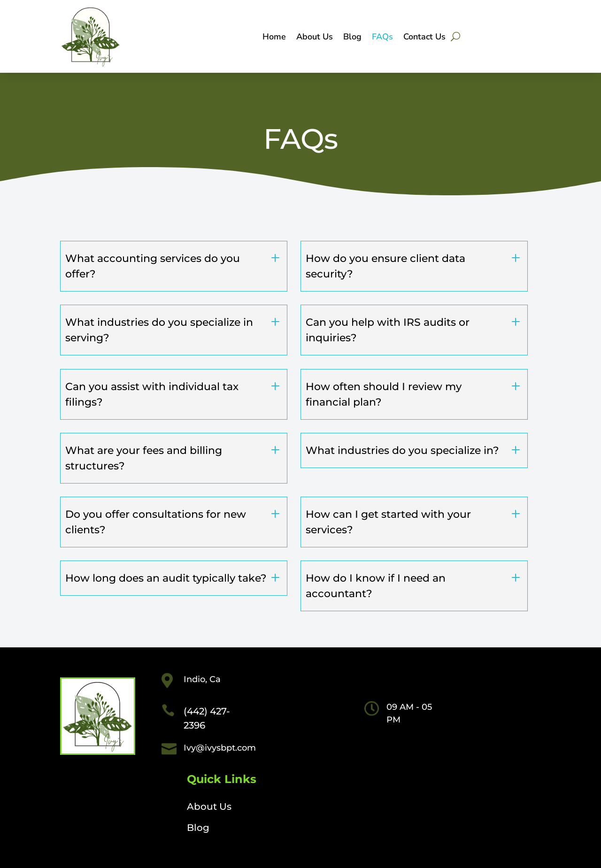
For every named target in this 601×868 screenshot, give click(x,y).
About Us (315, 38)
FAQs (382, 38)
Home (274, 38)
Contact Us (424, 38)
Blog (352, 38)
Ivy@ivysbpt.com (220, 748)
